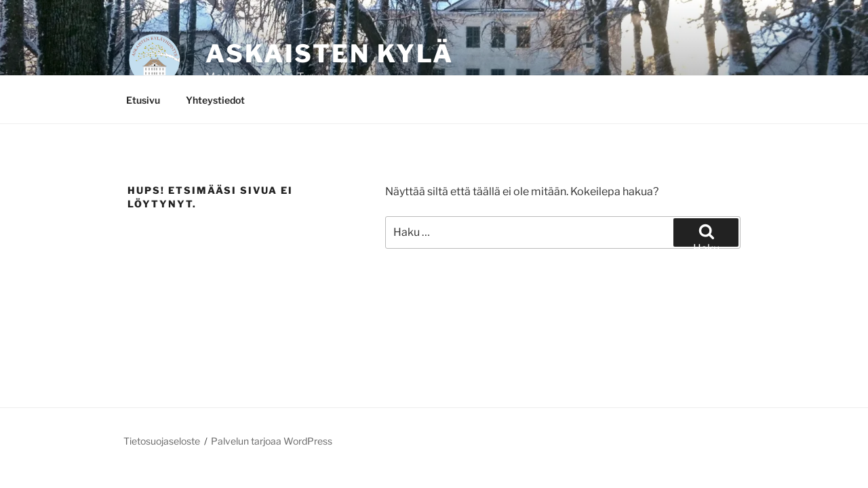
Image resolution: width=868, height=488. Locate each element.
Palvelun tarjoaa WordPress (272, 441)
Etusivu (143, 100)
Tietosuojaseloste (162, 441)
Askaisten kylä (330, 54)
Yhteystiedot (215, 100)
